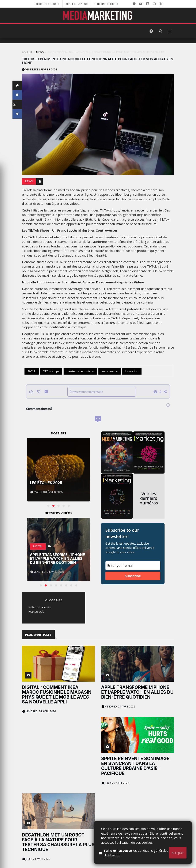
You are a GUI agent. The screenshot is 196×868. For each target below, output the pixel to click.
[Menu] (170, 31)
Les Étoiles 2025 (46, 483)
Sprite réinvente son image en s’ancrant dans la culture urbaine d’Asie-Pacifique (135, 766)
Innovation (132, 371)
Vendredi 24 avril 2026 (39, 711)
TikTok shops (51, 371)
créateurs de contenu (80, 371)
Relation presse (40, 607)
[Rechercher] (161, 31)
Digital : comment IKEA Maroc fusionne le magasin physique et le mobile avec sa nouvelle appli (57, 695)
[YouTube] (141, 4)
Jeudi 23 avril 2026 (115, 783)
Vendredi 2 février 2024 (39, 69)
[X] (161, 4)
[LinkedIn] (148, 4)
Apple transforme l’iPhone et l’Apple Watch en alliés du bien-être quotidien (58, 559)
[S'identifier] (151, 31)
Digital (38, 546)
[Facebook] (134, 4)
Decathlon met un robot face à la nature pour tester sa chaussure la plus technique (58, 842)
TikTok (32, 371)
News (40, 52)
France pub (36, 611)
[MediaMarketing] (98, 15)
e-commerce (110, 371)
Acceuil (27, 52)
